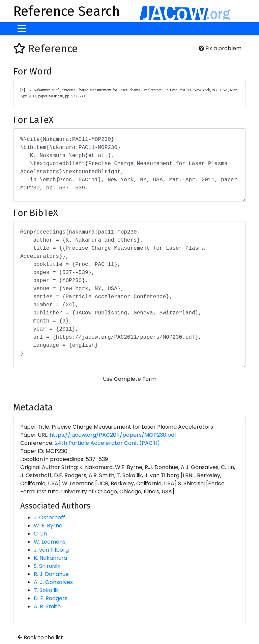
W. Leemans (50, 542)
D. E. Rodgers (51, 598)
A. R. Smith (47, 606)
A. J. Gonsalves (53, 582)
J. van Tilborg (51, 550)
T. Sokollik (46, 590)
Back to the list (40, 637)
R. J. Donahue (51, 574)
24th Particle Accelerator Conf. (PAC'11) (107, 443)
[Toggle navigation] (22, 29)
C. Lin (40, 534)
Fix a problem (220, 48)
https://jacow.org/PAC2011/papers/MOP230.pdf (113, 435)
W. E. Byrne (48, 526)
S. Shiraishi (47, 566)
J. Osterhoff (49, 517)
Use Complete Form (130, 379)
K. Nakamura (50, 558)
